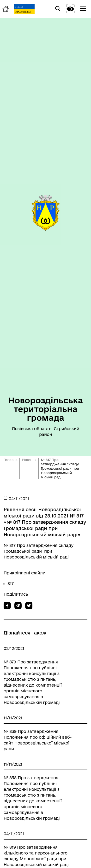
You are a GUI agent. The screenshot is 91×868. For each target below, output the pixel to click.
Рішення (29, 460)
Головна (11, 460)
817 (11, 583)
